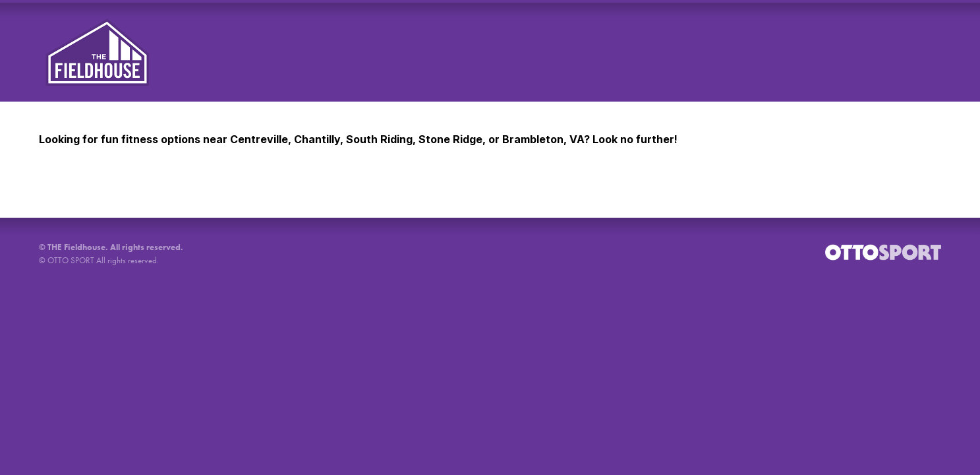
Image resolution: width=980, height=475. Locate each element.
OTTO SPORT (71, 260)
